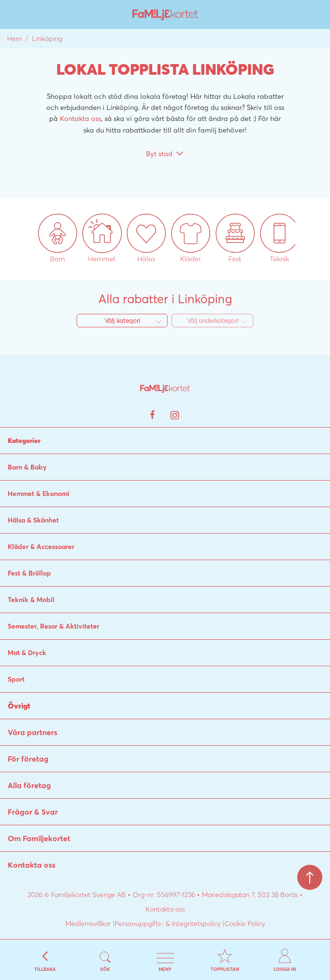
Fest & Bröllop (29, 573)
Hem (14, 39)
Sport (16, 679)
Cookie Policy (245, 924)
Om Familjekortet (39, 838)
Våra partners (33, 732)
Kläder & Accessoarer (41, 547)
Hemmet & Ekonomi (39, 494)
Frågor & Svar (33, 812)
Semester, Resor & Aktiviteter (53, 626)
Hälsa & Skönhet (33, 520)
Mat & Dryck (27, 653)
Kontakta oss (80, 118)
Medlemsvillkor (88, 924)
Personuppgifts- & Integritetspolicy (168, 924)
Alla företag (29, 785)
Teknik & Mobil (31, 600)
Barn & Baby (27, 467)
